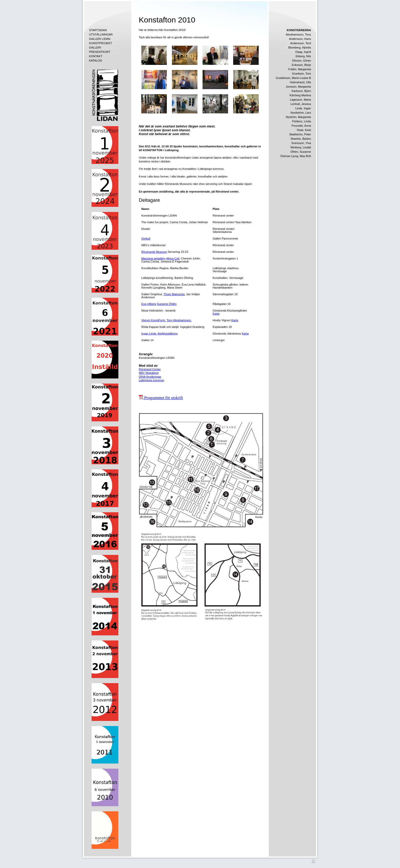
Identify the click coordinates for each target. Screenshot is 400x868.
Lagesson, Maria (300, 100)
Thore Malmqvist (174, 294)
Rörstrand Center (150, 369)
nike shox (199, 184)
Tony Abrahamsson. (179, 320)
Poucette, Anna (301, 126)
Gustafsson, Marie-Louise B (293, 78)
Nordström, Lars (301, 113)
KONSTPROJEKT (101, 43)
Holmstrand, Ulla (300, 82)
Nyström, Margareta (298, 117)
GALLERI (95, 47)
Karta (216, 314)
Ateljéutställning (167, 334)
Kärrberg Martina (300, 95)
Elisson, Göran (302, 61)
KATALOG (96, 61)
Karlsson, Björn (301, 91)
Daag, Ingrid (303, 52)
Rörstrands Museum (154, 252)
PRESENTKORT (100, 52)
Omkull (146, 239)
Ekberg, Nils (303, 56)
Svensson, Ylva (301, 143)
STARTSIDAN (98, 30)
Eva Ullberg (149, 304)
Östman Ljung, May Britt (296, 156)
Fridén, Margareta (300, 69)
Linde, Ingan (303, 108)
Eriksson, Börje (301, 65)
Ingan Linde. (149, 334)
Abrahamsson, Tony (298, 34)
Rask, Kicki (304, 130)
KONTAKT (96, 56)
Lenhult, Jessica (301, 104)
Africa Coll (173, 258)
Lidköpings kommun (152, 380)
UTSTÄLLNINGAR (101, 34)
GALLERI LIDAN (100, 39)
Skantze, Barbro (301, 139)
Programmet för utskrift (161, 398)
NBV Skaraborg (149, 373)
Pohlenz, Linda (302, 121)
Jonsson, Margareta (298, 87)
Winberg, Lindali (301, 147)
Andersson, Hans (300, 39)
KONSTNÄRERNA (299, 30)
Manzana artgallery (153, 258)
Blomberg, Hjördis (300, 47)
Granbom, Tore (302, 74)
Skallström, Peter (300, 134)
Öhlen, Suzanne (301, 152)
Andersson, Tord (301, 43)
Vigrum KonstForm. (154, 320)
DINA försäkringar (150, 377)
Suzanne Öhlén (167, 304)
